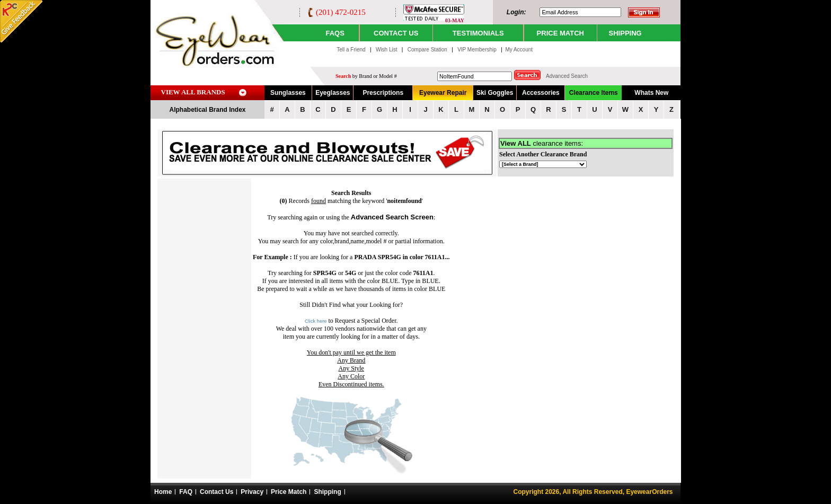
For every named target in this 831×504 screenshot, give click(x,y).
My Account (519, 50)
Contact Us (216, 492)
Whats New (651, 93)
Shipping (327, 492)
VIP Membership (477, 50)
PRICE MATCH (560, 33)
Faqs (335, 33)
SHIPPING (625, 33)
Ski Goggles (495, 93)
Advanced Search (567, 76)
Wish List (387, 50)
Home (163, 492)
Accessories (541, 93)
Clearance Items (594, 93)
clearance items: (542, 143)
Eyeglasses (333, 93)
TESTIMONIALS (478, 33)
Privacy (252, 492)
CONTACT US (396, 33)
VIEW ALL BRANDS (193, 92)
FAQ (186, 492)
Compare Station (428, 50)
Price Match (289, 492)
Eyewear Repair (443, 93)
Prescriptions (383, 93)
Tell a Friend (351, 50)
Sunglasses (288, 93)
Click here (316, 321)
